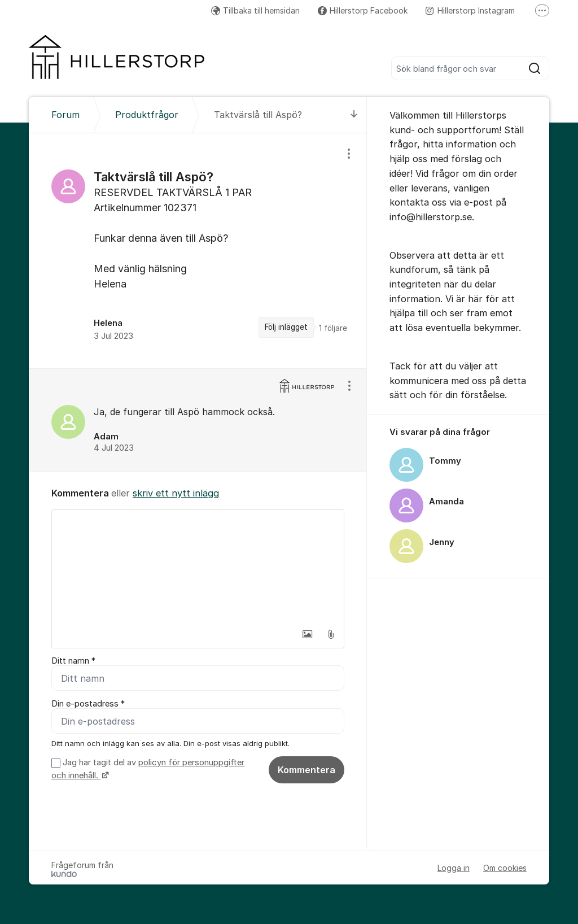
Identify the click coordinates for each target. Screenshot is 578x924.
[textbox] (198, 566)
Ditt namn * (73, 661)
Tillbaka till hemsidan (255, 10)
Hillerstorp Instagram (470, 10)
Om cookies (505, 868)
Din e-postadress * (88, 704)
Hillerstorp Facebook (363, 10)
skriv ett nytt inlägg (176, 493)
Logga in (454, 868)
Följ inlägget (286, 327)
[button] (307, 634)
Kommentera (306, 770)
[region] (198, 251)
